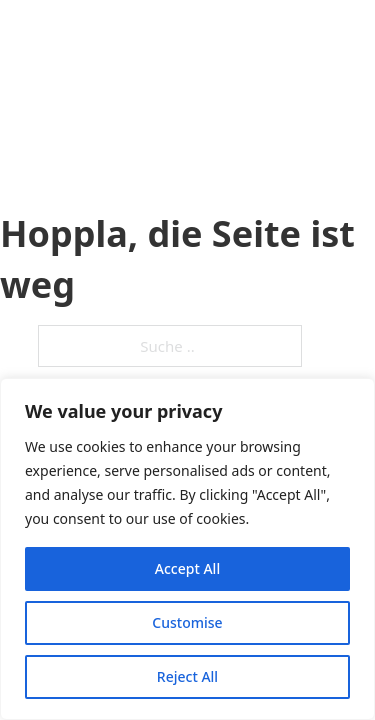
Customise (187, 622)
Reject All (187, 676)
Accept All (187, 568)
